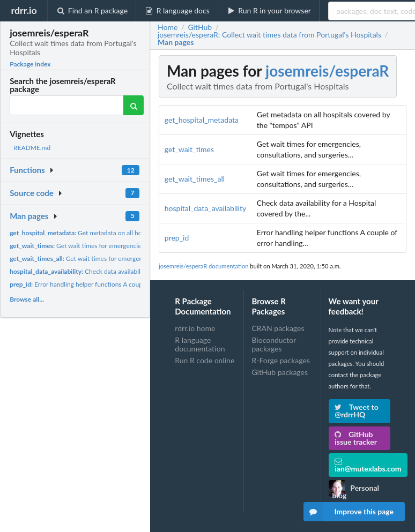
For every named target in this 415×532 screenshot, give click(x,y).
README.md (32, 148)
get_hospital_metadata (202, 120)
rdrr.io (24, 10)
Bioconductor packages (274, 344)
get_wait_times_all (195, 179)
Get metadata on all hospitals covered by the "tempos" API (126, 233)
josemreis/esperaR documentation (203, 266)
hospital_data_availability (205, 208)
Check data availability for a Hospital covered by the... (122, 271)
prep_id (177, 238)
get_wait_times (189, 149)
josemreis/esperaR (327, 71)
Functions (27, 170)
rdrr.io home (195, 328)
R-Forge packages (280, 360)
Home (168, 27)
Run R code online (205, 360)
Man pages (29, 216)
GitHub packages (280, 372)
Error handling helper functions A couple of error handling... (105, 284)
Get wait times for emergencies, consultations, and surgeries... (120, 246)
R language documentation (200, 344)
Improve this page (349, 512)
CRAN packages (278, 328)
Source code (32, 193)
